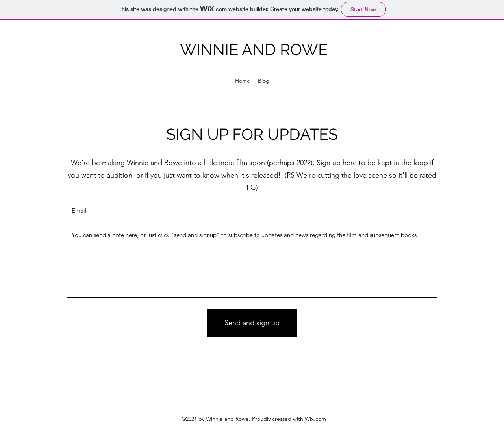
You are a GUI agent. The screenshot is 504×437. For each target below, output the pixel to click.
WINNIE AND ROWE (254, 49)
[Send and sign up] (252, 323)
